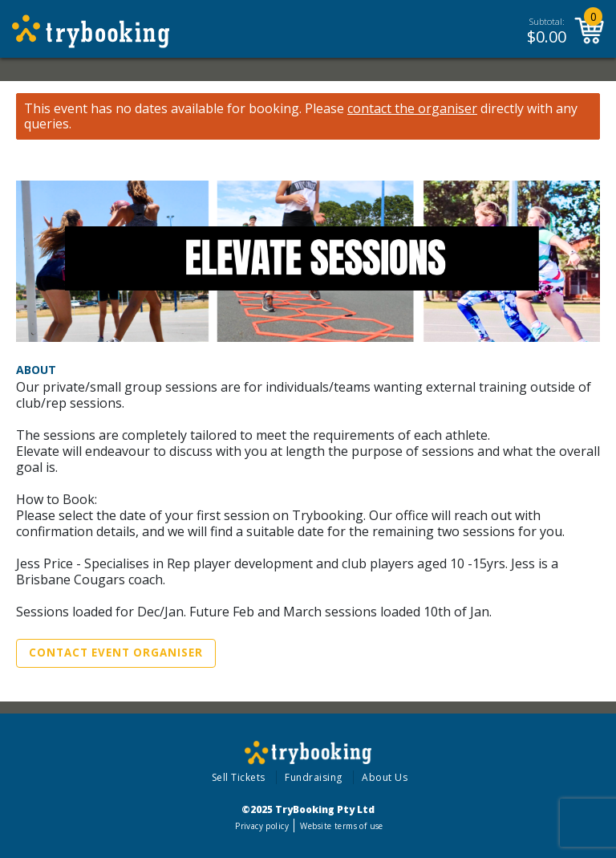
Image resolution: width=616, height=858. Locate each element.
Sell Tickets (239, 777)
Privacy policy (262, 826)
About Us (385, 777)
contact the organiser (412, 109)
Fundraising (314, 777)
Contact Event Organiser (116, 653)
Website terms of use (341, 826)
